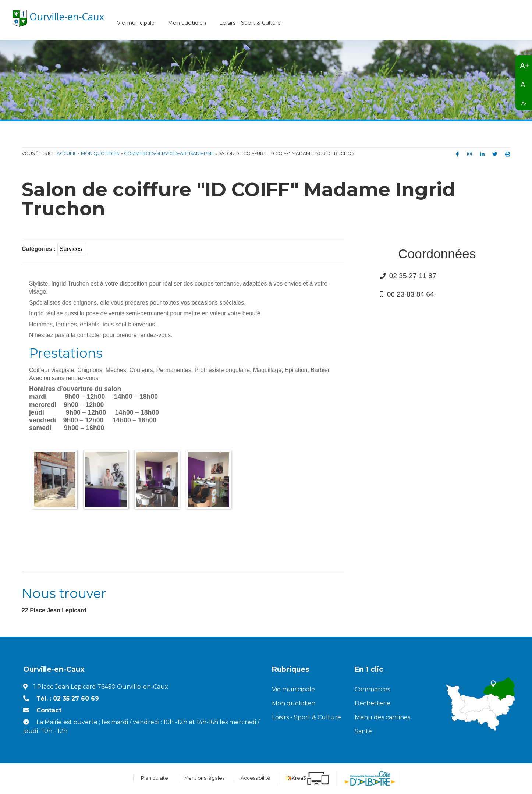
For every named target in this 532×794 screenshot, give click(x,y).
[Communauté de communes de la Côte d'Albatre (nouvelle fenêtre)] (370, 779)
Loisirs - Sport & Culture (306, 718)
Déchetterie (373, 704)
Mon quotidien (187, 24)
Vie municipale (136, 24)
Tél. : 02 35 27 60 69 (68, 700)
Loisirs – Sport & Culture (250, 24)
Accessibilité (256, 779)
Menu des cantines (382, 718)
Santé (363, 732)
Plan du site (155, 779)
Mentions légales (204, 779)
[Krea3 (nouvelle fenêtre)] (308, 779)
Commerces (372, 690)
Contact (49, 711)
